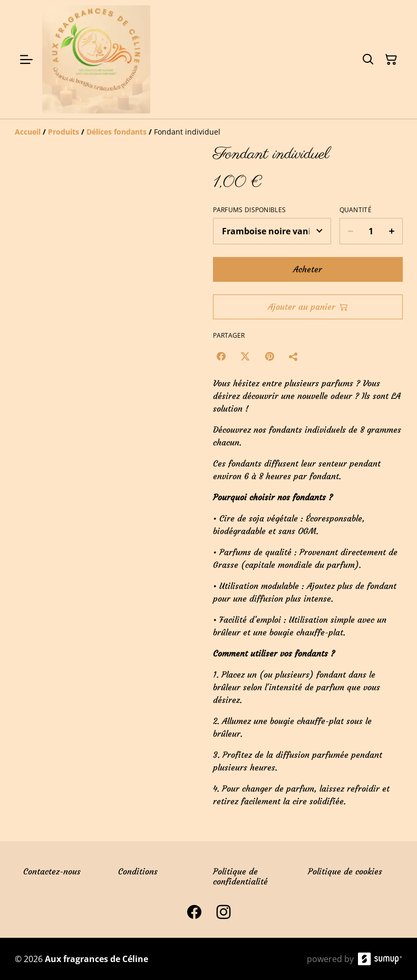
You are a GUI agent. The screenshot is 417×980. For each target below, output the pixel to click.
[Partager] (294, 356)
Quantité (356, 210)
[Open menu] (26, 60)
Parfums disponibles (250, 210)
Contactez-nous (52, 871)
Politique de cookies (345, 871)
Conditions (138, 871)
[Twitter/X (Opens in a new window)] (245, 356)
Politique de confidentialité (240, 876)
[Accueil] (28, 132)
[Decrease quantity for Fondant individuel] (350, 231)
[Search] (368, 60)
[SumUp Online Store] (380, 959)
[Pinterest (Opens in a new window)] (269, 356)
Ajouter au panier (308, 307)
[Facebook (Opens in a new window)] (221, 356)
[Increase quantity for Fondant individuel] (392, 231)
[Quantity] (371, 231)
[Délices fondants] (117, 132)
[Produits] (64, 132)
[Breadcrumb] (209, 132)
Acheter (308, 269)
